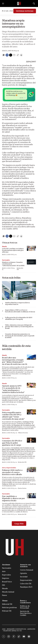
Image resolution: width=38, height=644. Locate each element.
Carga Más (19, 524)
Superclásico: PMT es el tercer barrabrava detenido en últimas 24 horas (20, 311)
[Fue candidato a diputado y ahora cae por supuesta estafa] (31, 496)
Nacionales (6, 260)
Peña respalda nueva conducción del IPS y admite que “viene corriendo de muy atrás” (13, 416)
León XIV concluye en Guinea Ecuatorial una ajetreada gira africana (13, 250)
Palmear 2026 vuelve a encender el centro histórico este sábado (12, 472)
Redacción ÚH (20, 269)
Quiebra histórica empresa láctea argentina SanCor (17, 304)
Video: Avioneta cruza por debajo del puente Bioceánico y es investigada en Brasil (19, 327)
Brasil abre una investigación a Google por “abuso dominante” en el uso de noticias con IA (15, 361)
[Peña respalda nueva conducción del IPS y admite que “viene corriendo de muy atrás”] (31, 412)
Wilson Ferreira (23, 433)
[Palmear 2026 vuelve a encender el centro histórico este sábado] (31, 470)
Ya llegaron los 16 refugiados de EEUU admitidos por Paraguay (19, 318)
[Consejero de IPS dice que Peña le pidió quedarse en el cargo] (31, 440)
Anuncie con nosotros (25, 566)
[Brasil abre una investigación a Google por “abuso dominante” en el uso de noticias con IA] (31, 357)
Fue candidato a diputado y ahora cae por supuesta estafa (13, 498)
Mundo (4, 247)
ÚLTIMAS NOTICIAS (25, 11)
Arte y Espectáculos (9, 468)
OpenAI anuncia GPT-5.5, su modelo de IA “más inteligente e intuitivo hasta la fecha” (13, 389)
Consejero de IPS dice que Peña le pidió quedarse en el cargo (12, 443)
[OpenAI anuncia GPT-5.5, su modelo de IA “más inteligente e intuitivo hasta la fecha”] (31, 385)
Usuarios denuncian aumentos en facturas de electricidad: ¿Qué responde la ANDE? (20, 336)
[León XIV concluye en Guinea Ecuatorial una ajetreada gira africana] (31, 248)
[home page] (19, 3)
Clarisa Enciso (22, 488)
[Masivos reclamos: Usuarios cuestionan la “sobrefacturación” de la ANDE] (31, 262)
